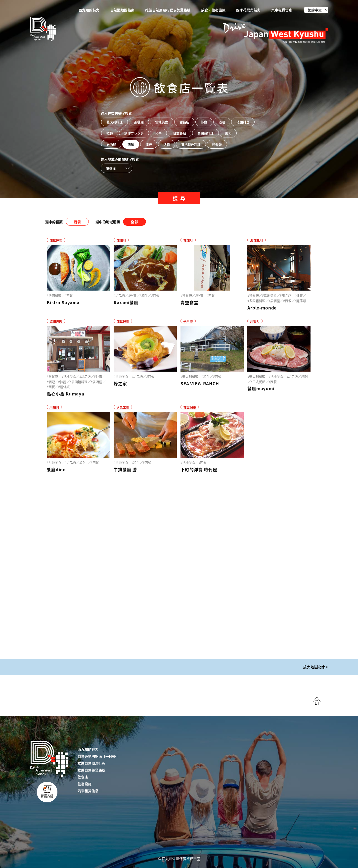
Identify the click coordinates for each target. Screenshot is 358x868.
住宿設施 (85, 784)
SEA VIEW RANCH (200, 383)
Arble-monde (262, 308)
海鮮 (149, 144)
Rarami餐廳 (126, 302)
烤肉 (167, 144)
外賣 (204, 122)
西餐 (131, 144)
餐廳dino (56, 469)
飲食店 (83, 777)
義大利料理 (114, 122)
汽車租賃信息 (282, 10)
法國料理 (243, 122)
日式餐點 (179, 133)
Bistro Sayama (63, 302)
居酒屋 (111, 144)
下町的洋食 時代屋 (199, 469)
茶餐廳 (139, 122)
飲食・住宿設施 (213, 10)
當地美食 (162, 122)
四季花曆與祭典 (248, 10)
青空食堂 (189, 302)
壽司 (228, 133)
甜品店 (184, 122)
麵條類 (217, 144)
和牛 (158, 133)
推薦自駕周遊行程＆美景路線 (168, 10)
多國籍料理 (205, 133)
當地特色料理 (191, 144)
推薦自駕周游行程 (91, 763)
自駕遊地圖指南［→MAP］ (99, 756)
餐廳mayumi (261, 388)
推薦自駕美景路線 (91, 770)
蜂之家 (120, 383)
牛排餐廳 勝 (125, 469)
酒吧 (222, 122)
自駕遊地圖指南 (122, 10)
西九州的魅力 (89, 10)
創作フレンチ (134, 133)
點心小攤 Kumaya (65, 394)
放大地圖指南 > (316, 667)
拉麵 (110, 133)
